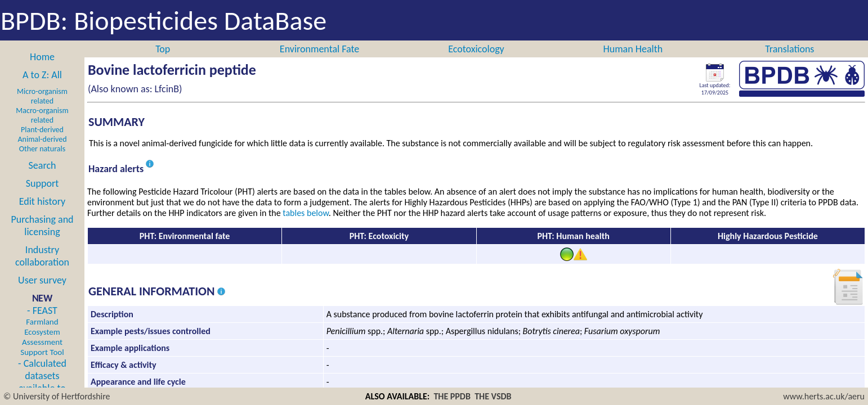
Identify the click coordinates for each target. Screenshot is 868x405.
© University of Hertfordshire (57, 396)
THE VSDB (493, 396)
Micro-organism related (42, 96)
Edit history (42, 201)
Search (42, 165)
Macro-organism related (42, 115)
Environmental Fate (319, 49)
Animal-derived (42, 139)
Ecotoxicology (476, 49)
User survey (42, 280)
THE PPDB (452, 396)
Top (163, 49)
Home (42, 57)
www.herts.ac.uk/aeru (824, 396)
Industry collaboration (42, 256)
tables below (306, 213)
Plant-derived (42, 130)
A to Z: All (42, 75)
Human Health (633, 49)
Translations (789, 49)
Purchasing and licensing (42, 226)
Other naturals (42, 149)
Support (42, 183)
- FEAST (42, 331)
